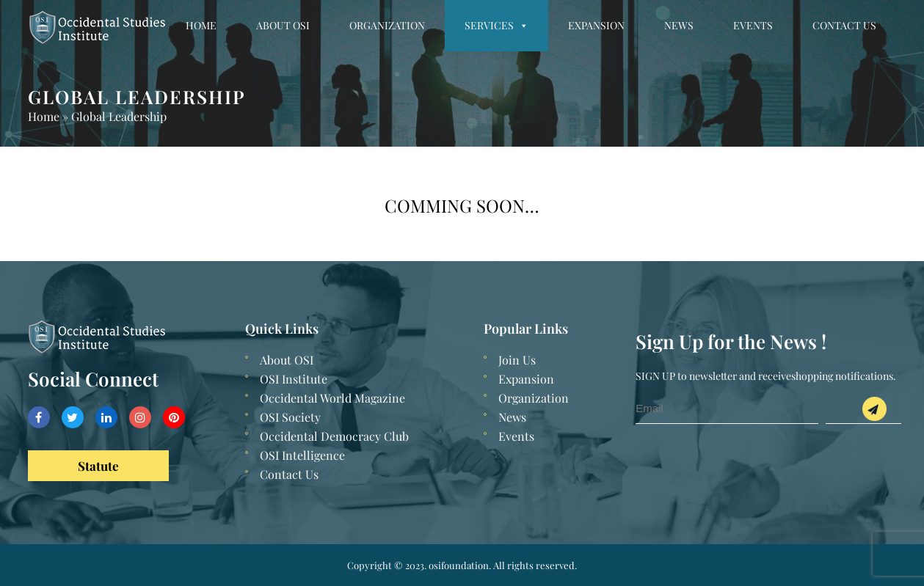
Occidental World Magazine (332, 398)
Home (201, 25)
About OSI (283, 25)
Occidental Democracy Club (334, 436)
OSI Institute (294, 379)
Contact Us (844, 25)
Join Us (517, 360)
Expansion (596, 25)
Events (753, 25)
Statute (98, 466)
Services (496, 25)
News (679, 25)
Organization (387, 25)
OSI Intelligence (302, 455)
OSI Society (290, 417)
